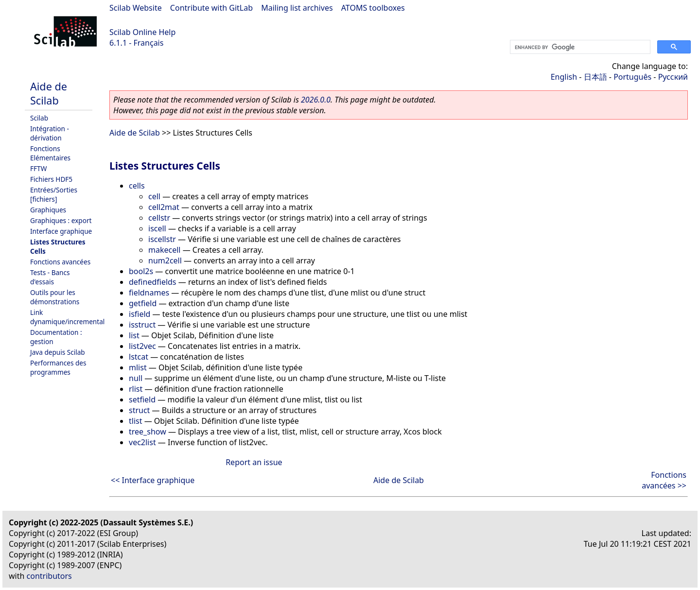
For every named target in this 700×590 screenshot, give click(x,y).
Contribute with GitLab (211, 8)
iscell (157, 228)
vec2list (142, 442)
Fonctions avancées (60, 262)
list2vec (142, 346)
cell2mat (164, 207)
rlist (136, 389)
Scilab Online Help (142, 32)
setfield (142, 399)
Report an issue (254, 462)
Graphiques (48, 210)
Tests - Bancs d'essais (50, 277)
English (564, 77)
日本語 (595, 77)
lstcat (139, 357)
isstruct (142, 325)
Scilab (39, 118)
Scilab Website (136, 8)
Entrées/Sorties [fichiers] (54, 194)
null (136, 378)
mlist (138, 367)
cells (137, 186)
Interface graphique (61, 231)
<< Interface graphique (153, 480)
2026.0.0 (316, 100)
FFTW (38, 168)
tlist (135, 421)
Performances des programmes (58, 367)
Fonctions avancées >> (664, 480)
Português (632, 77)
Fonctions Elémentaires (50, 153)
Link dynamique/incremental (67, 317)
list (134, 335)
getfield (143, 303)
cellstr (159, 218)
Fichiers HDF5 (51, 179)
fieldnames (149, 293)
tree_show (148, 432)
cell (154, 196)
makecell (164, 250)
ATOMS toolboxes (373, 8)
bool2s (141, 271)
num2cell (165, 260)
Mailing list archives (297, 8)
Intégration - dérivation (50, 133)
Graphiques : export (61, 220)
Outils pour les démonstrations (55, 297)
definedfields (153, 282)
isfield (140, 314)
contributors (49, 576)
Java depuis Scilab (58, 352)
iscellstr (162, 239)
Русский (673, 77)
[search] (579, 47)
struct (139, 410)
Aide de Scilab (49, 93)
